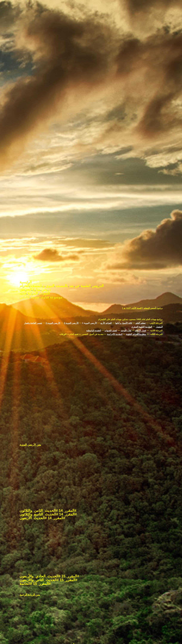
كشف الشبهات (111, 298)
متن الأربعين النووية (30, 413)
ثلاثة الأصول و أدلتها (124, 291)
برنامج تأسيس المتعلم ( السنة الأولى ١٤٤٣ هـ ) (142, 276)
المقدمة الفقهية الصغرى (142, 295)
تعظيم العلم (141, 291)
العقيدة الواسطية (94, 298)
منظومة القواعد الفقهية (136, 302)
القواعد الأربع (106, 291)
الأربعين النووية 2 (71, 291)
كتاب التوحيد (126, 298)
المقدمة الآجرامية (115, 302)
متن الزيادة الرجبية (30, 563)
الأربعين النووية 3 (53, 291)
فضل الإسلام (140, 298)
